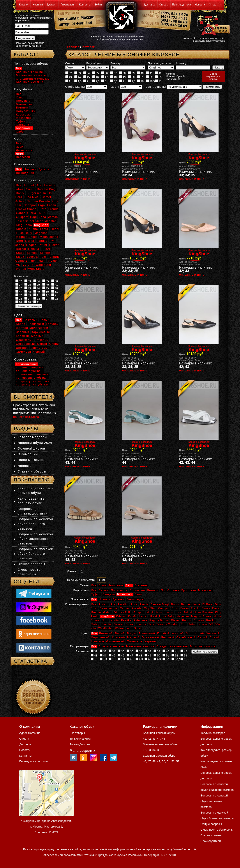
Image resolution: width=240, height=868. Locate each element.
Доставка (150, 5)
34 (86, 73)
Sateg (95, 624)
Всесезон (141, 585)
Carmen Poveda (131, 608)
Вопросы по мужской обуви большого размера (35, 554)
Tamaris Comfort (167, 624)
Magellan (183, 616)
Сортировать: (156, 87)
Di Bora (207, 604)
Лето (129, 585)
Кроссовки (189, 590)
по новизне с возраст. (32, 374)
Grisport (139, 612)
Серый (202, 637)
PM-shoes (140, 620)
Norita (115, 620)
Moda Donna (49, 237)
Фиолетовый (116, 641)
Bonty (175, 604)
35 (95, 73)
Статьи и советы (211, 835)
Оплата (164, 5)
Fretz (216, 608)
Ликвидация (68, 5)
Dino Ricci (32, 197)
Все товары (77, 733)
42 (158, 73)
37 (113, 73)
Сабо (138, 594)
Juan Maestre (204, 612)
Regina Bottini (159, 620)
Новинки (38, 5)
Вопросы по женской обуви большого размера (35, 524)
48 (113, 77)
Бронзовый (147, 633)
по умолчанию (27, 364)
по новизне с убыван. (32, 378)
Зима (102, 585)
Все (94, 585)
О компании (28, 454)
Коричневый (101, 637)
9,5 (132, 81)
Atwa (134, 604)
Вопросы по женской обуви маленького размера (35, 539)
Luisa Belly (167, 616)
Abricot (104, 604)
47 (104, 77)
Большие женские (111, 646)
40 (140, 73)
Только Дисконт (80, 744)
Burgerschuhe (191, 604)
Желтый (178, 633)
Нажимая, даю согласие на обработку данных (30, 45)
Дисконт (52, 5)
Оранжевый (150, 637)
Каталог (24, 5)
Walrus (120, 628)
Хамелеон (135, 641)
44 (78, 77)
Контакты (85, 5)
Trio (184, 624)
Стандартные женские (172, 646)
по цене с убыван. (30, 371)
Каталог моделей (32, 437)
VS (211, 624)
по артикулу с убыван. (33, 384)
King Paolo (24, 225)
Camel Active (109, 608)
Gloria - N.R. (123, 612)
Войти (98, 5)
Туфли (96, 594)
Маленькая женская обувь (160, 744)
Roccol (187, 620)
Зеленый (213, 633)
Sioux (130, 624)
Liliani (153, 616)
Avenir (144, 604)
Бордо (132, 633)
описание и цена (78, 179)
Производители (182, 5)
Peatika (126, 620)
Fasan (185, 608)
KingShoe (107, 616)
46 (95, 77)
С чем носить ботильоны (217, 830)
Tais (151, 624)
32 (69, 73)
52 (149, 77)
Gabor (107, 612)
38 (122, 73)
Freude (96, 612)
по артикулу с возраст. (33, 381)
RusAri (211, 620)
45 (86, 77)
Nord (105, 620)
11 (158, 81)
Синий (214, 637)
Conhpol (164, 608)
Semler (119, 624)
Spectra (141, 624)
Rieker (176, 620)
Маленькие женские (140, 646)
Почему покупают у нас (35, 761)
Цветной (98, 641)
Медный (133, 637)
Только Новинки (80, 739)
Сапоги (104, 590)
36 (104, 73)
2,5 (96, 81)
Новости (200, 5)
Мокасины (205, 590)
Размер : (117, 63)
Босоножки (125, 594)
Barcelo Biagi (160, 604)
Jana (159, 612)
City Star (150, 608)
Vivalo (203, 624)
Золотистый (195, 633)
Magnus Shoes (201, 616)
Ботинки (153, 590)
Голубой (163, 633)
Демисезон (116, 585)
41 (149, 73)
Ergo (175, 608)
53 (158, 77)
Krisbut (121, 616)
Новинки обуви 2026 (35, 443)
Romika (199, 620)
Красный (118, 637)
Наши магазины (31, 460)
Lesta (143, 616)
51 (140, 77)
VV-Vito (28, 265)
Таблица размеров (213, 733)
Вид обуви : (95, 63)
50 (131, 77)
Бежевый (106, 633)
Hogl (150, 612)
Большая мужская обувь (159, 756)
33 (78, 73)
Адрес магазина (30, 733)
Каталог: (26, 54)
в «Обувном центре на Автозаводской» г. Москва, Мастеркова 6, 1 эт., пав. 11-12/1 (47, 827)
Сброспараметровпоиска (214, 76)
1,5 (78, 81)
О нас (212, 5)
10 (140, 81)
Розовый (168, 637)
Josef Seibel (184, 612)
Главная (73, 47)
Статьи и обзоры (32, 471)
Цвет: (115, 87)
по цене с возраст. (30, 367)
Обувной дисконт (32, 448)
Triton (192, 624)
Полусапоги (119, 590)
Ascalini (123, 604)
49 (122, 77)
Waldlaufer (106, 628)
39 (131, 73)
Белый (120, 633)
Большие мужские (203, 646)
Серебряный (186, 637)
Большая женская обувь (159, 733)
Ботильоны (137, 590)
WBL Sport (134, 628)
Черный (150, 641)
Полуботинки (170, 590)
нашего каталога (26, 417)
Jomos (168, 612)
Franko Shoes (200, 608)
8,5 (114, 81)
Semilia (107, 624)
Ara (113, 604)
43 (69, 77)
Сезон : (71, 63)
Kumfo (132, 616)
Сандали (109, 594)
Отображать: (75, 87)
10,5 (150, 81)
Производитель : (160, 63)
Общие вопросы (31, 564)
